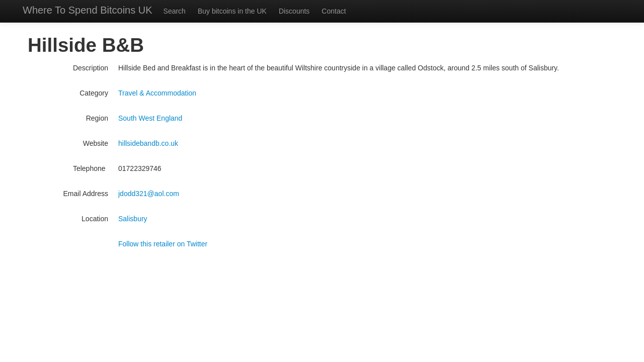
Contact (334, 11)
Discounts (294, 11)
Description (91, 68)
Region (97, 118)
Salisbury (133, 219)
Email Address (86, 194)
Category (94, 93)
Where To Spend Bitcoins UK (88, 10)
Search (175, 11)
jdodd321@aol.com (149, 194)
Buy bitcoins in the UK (232, 11)
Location (95, 219)
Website (96, 143)
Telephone (91, 168)
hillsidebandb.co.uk (148, 143)
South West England (150, 118)
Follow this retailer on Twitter (163, 244)
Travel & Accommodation (157, 93)
